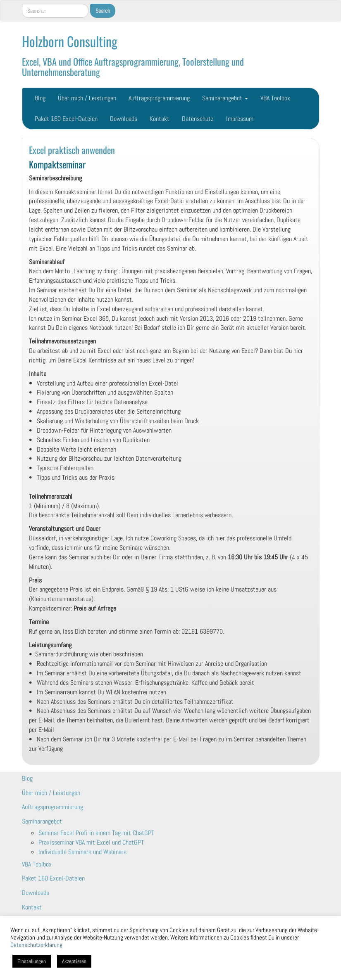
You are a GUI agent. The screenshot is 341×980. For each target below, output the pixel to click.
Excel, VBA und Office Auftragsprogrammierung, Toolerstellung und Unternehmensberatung (133, 66)
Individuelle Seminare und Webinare (82, 852)
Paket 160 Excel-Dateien (66, 119)
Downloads (124, 119)
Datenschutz (198, 119)
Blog (40, 98)
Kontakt (160, 119)
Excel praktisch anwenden (72, 150)
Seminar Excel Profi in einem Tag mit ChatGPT (96, 833)
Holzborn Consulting (70, 41)
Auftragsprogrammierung (159, 98)
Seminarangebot (225, 98)
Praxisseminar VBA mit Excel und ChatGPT (91, 842)
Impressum (240, 119)
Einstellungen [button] (32, 961)
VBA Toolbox (275, 98)
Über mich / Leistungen (87, 98)
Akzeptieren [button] (74, 961)
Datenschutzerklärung (36, 945)
